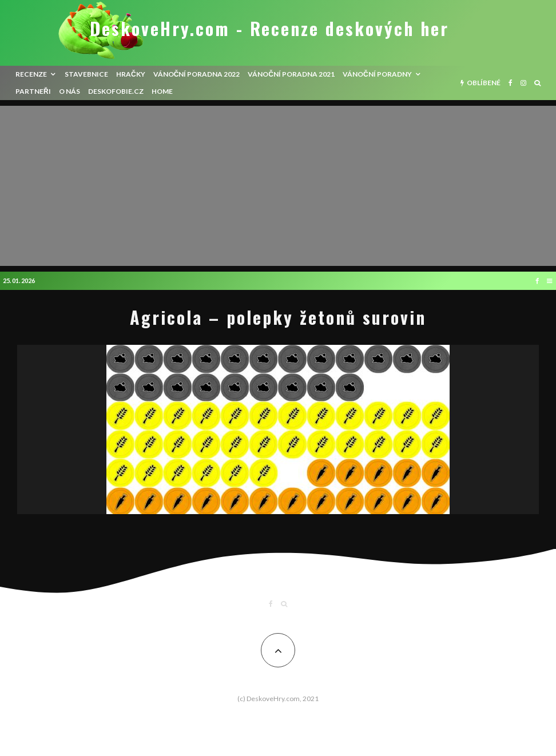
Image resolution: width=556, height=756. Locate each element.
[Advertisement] (278, 186)
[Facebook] (511, 83)
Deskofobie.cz (116, 91)
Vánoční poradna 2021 (291, 74)
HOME (162, 91)
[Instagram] (523, 83)
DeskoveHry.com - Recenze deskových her (269, 29)
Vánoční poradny (377, 74)
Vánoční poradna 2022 (197, 74)
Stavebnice (86, 74)
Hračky (131, 74)
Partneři (33, 91)
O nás (69, 91)
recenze (31, 74)
